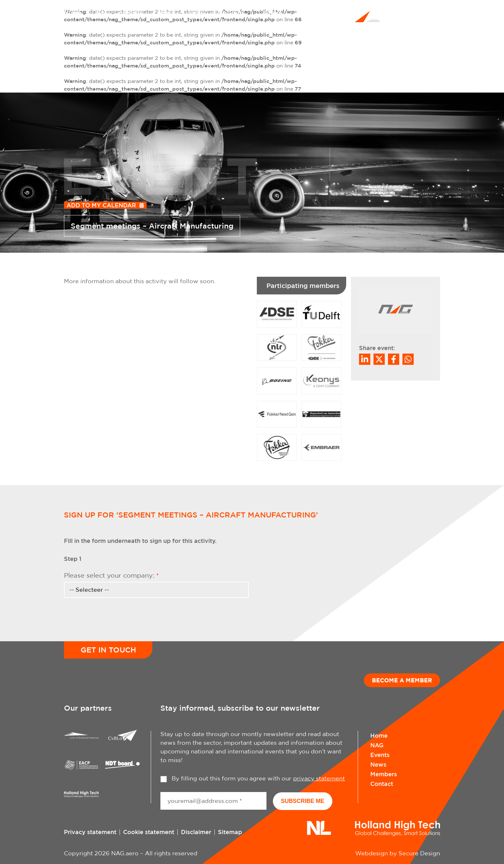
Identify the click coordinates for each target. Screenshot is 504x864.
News (165, 12)
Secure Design (419, 853)
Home (73, 12)
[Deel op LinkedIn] (365, 359)
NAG (102, 12)
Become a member (402, 680)
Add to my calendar (101, 205)
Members (231, 12)
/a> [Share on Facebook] (394, 359)
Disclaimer (196, 832)
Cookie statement (149, 832)
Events (133, 12)
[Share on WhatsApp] (408, 359)
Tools (195, 12)
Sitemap (230, 832)
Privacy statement (90, 832)
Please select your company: (111, 575)
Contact (270, 12)
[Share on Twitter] (379, 359)
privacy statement (319, 778)
